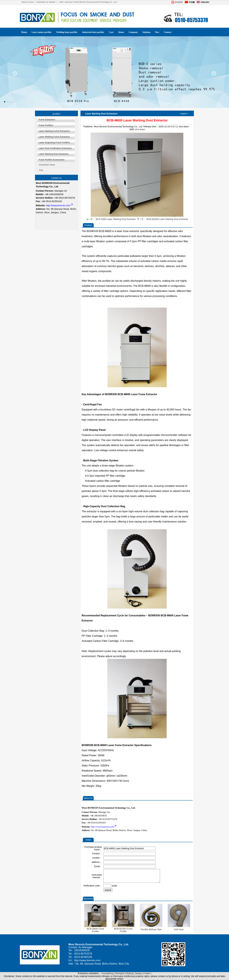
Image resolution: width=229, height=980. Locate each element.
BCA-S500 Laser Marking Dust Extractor (116, 219)
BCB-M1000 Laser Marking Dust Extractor (167, 219)
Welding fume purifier (67, 32)
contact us (56, 178)
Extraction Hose (47, 165)
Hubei (147, 973)
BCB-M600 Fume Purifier (95, 930)
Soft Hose (179, 929)
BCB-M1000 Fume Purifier (123, 930)
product (57, 114)
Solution (146, 32)
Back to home (28, 2)
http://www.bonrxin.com (60, 205)
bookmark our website (46, 2)
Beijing (130, 973)
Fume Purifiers (46, 125)
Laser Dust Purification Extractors (55, 148)
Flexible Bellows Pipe (151, 929)
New (157, 32)
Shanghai (120, 973)
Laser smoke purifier (42, 32)
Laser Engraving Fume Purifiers (54, 142)
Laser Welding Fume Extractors (54, 137)
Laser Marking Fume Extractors (54, 131)
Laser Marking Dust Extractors (54, 154)
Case (111, 32)
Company (133, 32)
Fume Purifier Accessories (52, 160)
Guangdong (107, 973)
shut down (140, 129)
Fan (41, 170)
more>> (184, 114)
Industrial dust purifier (93, 32)
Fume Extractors (47, 120)
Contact (168, 32)
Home (24, 32)
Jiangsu (139, 973)
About (121, 32)
